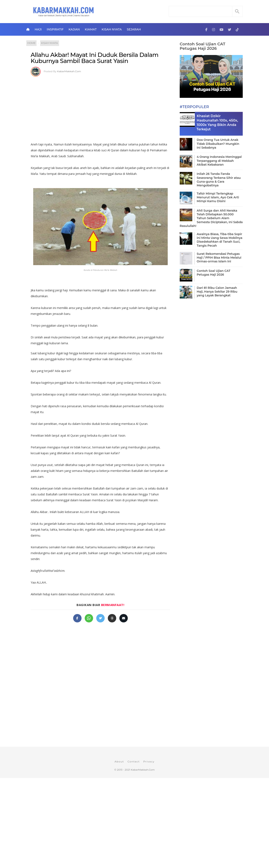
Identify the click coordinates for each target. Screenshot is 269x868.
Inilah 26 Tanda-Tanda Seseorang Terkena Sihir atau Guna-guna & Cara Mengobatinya (219, 180)
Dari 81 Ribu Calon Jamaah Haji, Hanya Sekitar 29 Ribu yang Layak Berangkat (217, 292)
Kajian (74, 29)
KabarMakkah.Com (69, 71)
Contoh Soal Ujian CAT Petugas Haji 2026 (202, 46)
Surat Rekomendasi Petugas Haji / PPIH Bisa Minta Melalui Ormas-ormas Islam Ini (219, 258)
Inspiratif (55, 29)
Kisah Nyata (112, 29)
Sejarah (134, 29)
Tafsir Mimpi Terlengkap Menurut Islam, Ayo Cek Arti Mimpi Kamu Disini (218, 197)
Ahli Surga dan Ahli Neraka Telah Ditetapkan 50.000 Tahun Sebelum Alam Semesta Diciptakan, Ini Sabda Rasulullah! (211, 218)
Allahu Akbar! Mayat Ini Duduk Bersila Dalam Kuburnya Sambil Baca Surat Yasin (95, 58)
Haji (38, 29)
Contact (134, 761)
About (119, 761)
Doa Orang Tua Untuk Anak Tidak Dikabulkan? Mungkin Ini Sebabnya (218, 144)
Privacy (149, 761)
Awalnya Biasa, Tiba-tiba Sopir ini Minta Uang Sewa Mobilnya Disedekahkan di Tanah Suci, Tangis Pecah (220, 240)
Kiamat (91, 29)
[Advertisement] (100, 108)
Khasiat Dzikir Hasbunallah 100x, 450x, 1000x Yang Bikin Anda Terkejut (217, 122)
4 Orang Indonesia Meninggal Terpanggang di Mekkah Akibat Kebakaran (219, 161)
